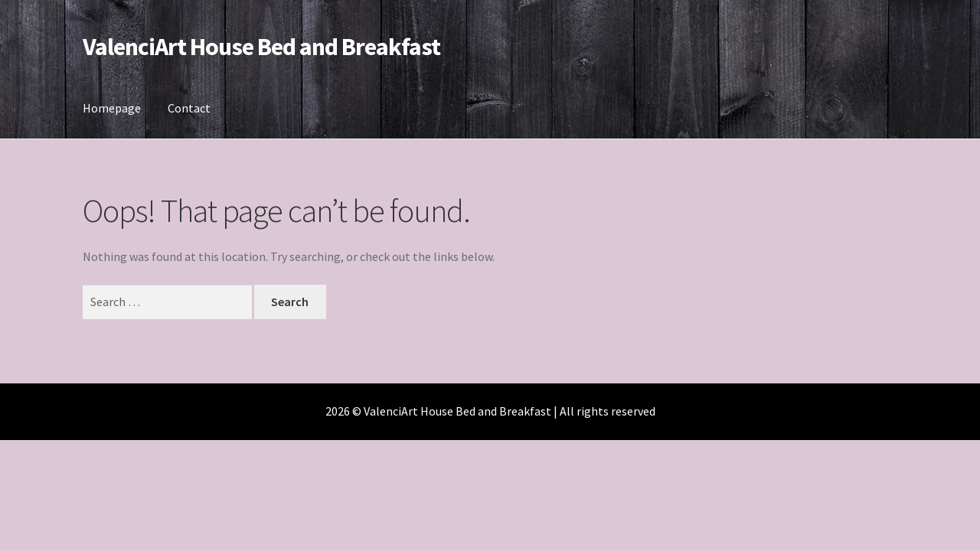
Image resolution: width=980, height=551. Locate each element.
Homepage (112, 108)
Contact (189, 108)
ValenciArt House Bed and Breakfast (261, 47)
